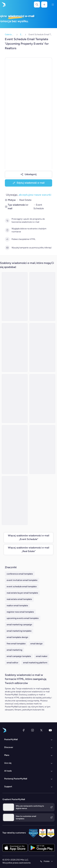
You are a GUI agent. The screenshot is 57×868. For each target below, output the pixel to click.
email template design (17, 637)
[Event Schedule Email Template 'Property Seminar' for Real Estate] (42, 399)
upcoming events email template (23, 618)
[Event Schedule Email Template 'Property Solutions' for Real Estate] (42, 450)
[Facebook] (24, 730)
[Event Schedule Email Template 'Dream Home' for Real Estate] (42, 296)
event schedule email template (22, 587)
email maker (42, 656)
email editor (12, 663)
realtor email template (17, 606)
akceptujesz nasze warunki (35, 195)
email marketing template (19, 631)
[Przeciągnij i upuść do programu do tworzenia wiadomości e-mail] (7, 221)
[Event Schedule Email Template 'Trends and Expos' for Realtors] (42, 348)
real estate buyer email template (22, 593)
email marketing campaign (19, 625)
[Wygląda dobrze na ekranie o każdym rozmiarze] (7, 230)
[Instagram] (33, 730)
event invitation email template (22, 580)
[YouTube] (50, 730)
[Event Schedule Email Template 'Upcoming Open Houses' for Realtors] (15, 399)
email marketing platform (35, 663)
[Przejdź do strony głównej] (3, 5)
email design (36, 644)
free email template (16, 644)
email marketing (14, 650)
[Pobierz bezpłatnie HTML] (7, 239)
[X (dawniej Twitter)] (41, 730)
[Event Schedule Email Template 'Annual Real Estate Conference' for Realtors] (15, 501)
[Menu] (53, 5)
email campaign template (19, 656)
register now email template (20, 612)
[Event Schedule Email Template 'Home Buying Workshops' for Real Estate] (15, 296)
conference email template (20, 574)
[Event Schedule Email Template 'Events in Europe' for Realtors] (15, 450)
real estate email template (19, 599)
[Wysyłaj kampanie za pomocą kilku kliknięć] (7, 248)
